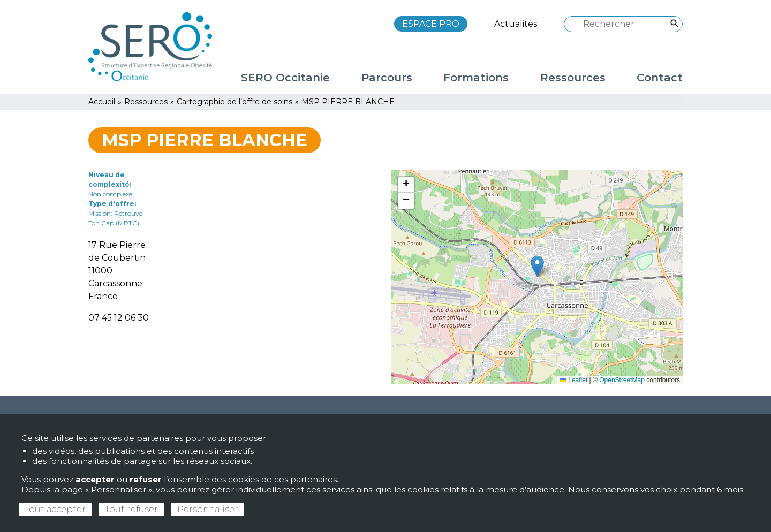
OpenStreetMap (622, 380)
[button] (537, 266)
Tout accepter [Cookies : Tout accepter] (55, 509)
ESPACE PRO (431, 24)
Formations (476, 78)
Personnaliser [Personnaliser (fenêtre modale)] (208, 509)
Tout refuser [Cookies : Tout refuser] (131, 509)
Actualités (516, 24)
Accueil (102, 102)
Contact (660, 78)
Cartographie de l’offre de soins (235, 102)
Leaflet (574, 380)
